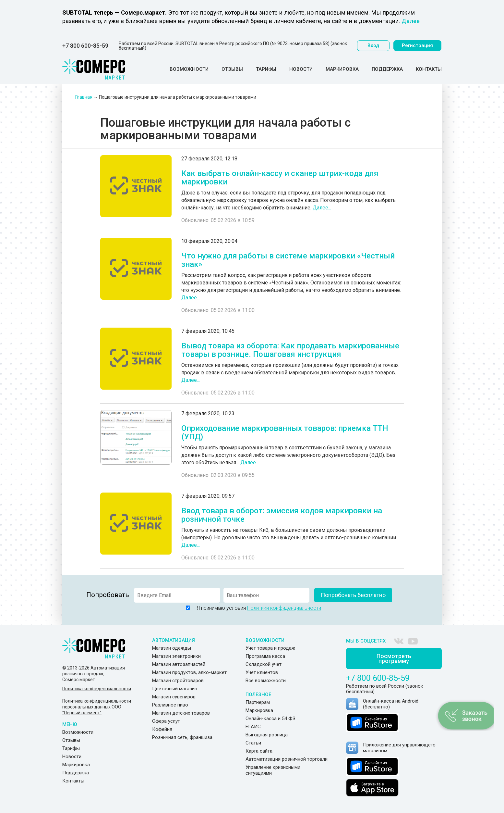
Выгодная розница (267, 735)
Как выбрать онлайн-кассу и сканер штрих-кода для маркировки (280, 178)
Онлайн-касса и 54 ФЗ (270, 719)
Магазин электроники (176, 656)
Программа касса (265, 656)
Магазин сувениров (174, 697)
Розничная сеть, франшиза (182, 737)
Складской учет (264, 664)
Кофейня (162, 729)
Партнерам (258, 702)
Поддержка (387, 69)
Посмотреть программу (394, 659)
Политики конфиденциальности (284, 608)
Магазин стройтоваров (178, 681)
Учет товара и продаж (270, 648)
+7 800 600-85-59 (85, 46)
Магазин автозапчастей (179, 664)
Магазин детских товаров (181, 713)
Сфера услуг (166, 721)
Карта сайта (259, 751)
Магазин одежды (172, 648)
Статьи (253, 743)
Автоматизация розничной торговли (287, 759)
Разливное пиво (170, 705)
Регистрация (418, 45)
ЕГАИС (253, 727)
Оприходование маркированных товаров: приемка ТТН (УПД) (285, 432)
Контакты (429, 69)
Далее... (322, 208)
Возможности (189, 69)
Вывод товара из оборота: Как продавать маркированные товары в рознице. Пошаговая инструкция (290, 350)
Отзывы (232, 69)
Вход (374, 45)
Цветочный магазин (175, 689)
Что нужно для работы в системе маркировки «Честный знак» (288, 260)
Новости (301, 69)
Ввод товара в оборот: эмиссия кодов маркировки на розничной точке (282, 515)
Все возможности (266, 681)
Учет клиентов (262, 672)
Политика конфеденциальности (97, 689)
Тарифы (266, 69)
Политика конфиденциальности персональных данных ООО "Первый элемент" (97, 707)
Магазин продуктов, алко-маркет (189, 672)
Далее (411, 21)
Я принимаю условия (252, 608)
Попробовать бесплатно (353, 595)
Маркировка (342, 69)
